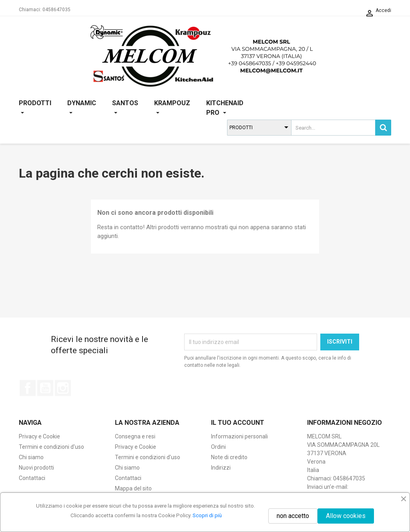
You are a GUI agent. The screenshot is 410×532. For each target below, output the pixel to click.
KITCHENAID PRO (225, 108)
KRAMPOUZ (172, 108)
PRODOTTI (35, 108)
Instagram (63, 388)
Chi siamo (31, 457)
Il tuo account (238, 423)
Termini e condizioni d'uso (51, 447)
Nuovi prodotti (36, 468)
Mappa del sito (133, 488)
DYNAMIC (82, 108)
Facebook (28, 388)
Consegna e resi (135, 436)
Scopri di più (207, 515)
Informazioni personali (239, 436)
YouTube (45, 388)
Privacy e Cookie (39, 436)
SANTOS (125, 108)
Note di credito (229, 457)
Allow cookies (346, 516)
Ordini (218, 447)
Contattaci (32, 478)
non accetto (293, 516)
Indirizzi (221, 468)
